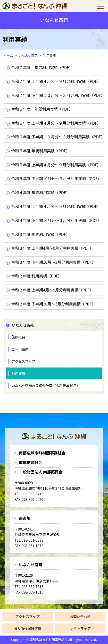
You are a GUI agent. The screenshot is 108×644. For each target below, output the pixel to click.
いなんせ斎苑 (31, 565)
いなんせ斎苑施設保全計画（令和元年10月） (46, 386)
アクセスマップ (23, 361)
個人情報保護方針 (28, 628)
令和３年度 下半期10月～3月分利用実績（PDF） (53, 262)
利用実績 (18, 373)
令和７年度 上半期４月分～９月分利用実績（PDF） (56, 81)
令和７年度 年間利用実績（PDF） (42, 67)
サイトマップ (80, 628)
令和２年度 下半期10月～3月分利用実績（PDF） (53, 304)
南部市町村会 (31, 462)
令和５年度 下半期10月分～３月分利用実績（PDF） (56, 178)
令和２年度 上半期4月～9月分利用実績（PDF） (52, 290)
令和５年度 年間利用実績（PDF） (41, 151)
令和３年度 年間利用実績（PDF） (41, 234)
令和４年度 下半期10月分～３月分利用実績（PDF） (56, 220)
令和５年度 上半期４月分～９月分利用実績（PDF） (56, 165)
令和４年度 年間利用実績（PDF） (41, 192)
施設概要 (18, 337)
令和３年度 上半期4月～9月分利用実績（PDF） (52, 248)
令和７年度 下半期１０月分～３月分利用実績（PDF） (58, 95)
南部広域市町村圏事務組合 (42, 453)
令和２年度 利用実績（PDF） (37, 276)
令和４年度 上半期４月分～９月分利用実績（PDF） (56, 206)
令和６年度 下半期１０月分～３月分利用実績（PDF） (58, 137)
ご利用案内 (20, 349)
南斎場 (25, 518)
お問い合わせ (80, 616)
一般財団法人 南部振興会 (41, 472)
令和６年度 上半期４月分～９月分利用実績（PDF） (56, 123)
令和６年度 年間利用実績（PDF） (42, 109)
